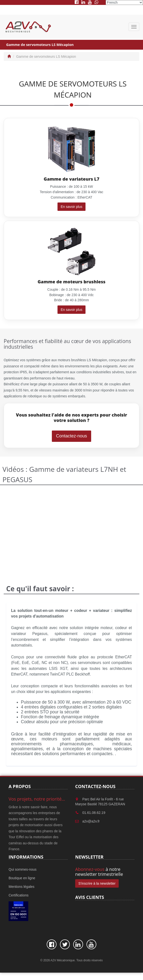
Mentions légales (21, 887)
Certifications (19, 895)
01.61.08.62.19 (94, 813)
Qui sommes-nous (23, 869)
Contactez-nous (71, 436)
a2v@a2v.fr (91, 821)
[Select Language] (124, 2)
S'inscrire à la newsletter (97, 883)
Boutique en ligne (22, 878)
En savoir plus (71, 207)
